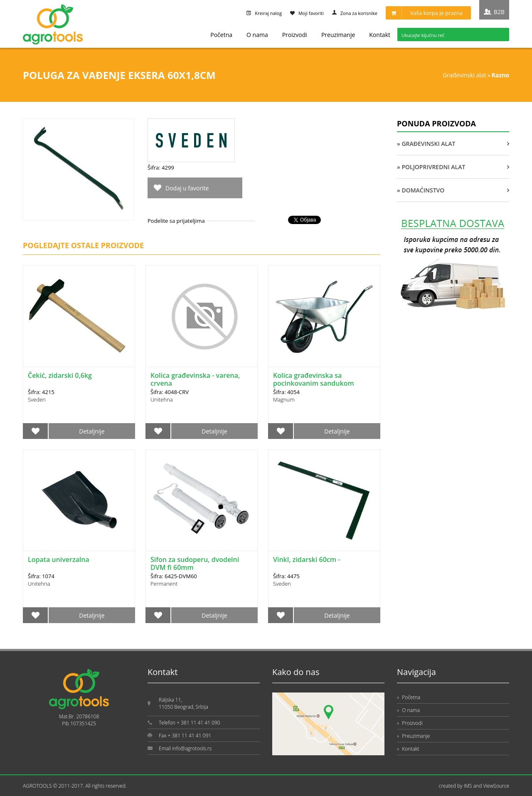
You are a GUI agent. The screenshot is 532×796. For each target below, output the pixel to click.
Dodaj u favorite (187, 188)
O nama (257, 35)
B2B (499, 12)
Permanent (164, 584)
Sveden (37, 399)
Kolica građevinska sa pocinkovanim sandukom (314, 379)
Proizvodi (295, 35)
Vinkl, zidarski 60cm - (307, 559)
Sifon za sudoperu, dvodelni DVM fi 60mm (195, 563)
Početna (221, 35)
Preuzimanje (338, 35)
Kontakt (380, 35)
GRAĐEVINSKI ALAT (464, 75)
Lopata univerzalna (59, 559)
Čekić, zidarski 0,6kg (60, 375)
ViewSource (496, 786)
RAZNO (500, 75)
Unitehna (162, 399)
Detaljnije (92, 431)
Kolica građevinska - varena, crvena (195, 379)
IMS (468, 786)
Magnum (284, 399)
